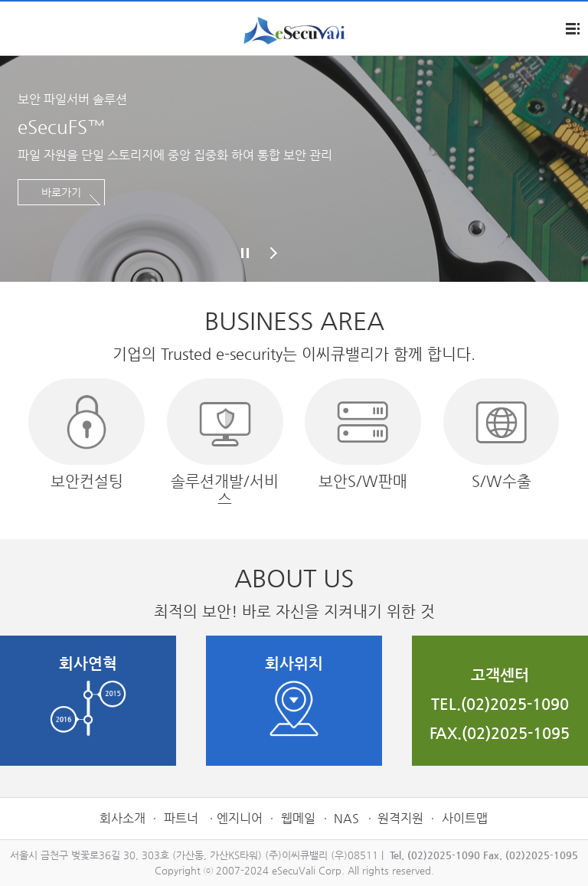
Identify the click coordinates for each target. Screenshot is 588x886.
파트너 (183, 818)
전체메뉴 (573, 29)
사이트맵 (465, 818)
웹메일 (298, 818)
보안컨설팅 (87, 434)
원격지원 (400, 818)
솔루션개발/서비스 (225, 443)
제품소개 (15, 29)
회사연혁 (88, 696)
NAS (346, 818)
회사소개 (122, 818)
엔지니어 (240, 818)
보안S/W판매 (363, 434)
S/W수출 (501, 434)
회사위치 (294, 696)
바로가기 (61, 192)
